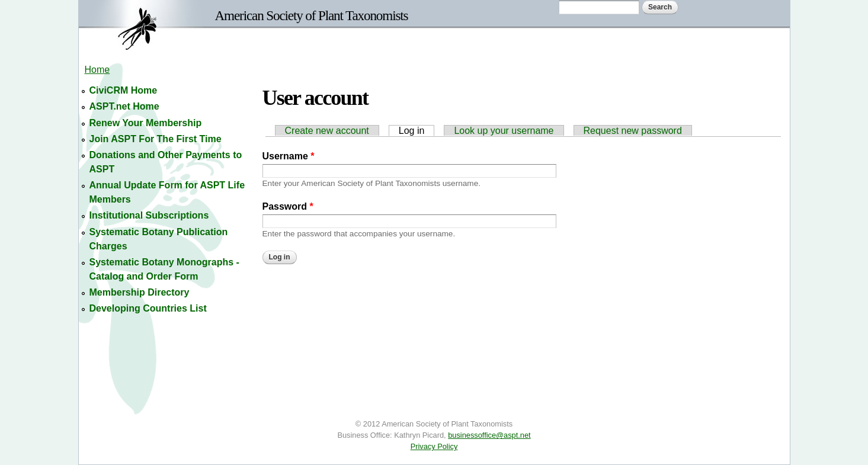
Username (289, 156)
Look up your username (504, 131)
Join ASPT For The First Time (156, 139)
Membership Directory (140, 292)
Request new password (633, 131)
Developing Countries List (148, 308)
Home (97, 70)
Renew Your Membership (146, 123)
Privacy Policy (434, 446)
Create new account (327, 131)
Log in (417, 131)
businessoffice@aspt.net (489, 435)
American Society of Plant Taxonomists (312, 15)
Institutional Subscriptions (149, 215)
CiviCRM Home (124, 90)
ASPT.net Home (124, 106)
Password (288, 206)
